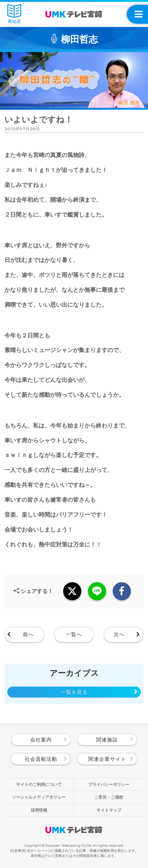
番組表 (14, 14)
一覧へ (74, 634)
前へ (28, 634)
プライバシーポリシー (109, 784)
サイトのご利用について (39, 784)
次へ (119, 634)
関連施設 (107, 740)
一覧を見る (74, 692)
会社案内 (41, 740)
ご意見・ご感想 (109, 797)
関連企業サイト (107, 759)
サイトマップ (109, 810)
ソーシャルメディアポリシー (39, 797)
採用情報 (39, 810)
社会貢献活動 (41, 759)
